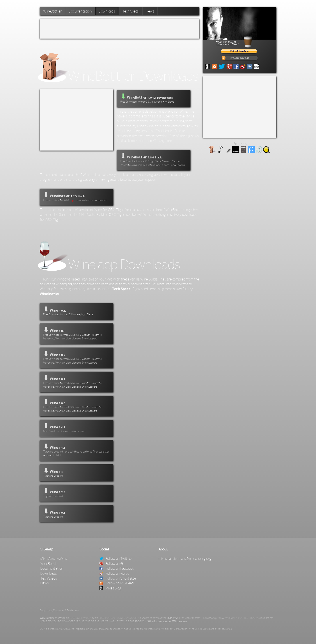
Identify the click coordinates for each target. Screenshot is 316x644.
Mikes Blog (110, 588)
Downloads (107, 11)
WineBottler (52, 11)
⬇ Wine (76, 311)
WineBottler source (159, 621)
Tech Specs (130, 11)
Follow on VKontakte (118, 578)
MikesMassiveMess (54, 559)
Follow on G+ (112, 564)
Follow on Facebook (117, 568)
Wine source (179, 621)
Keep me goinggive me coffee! (239, 41)
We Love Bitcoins (239, 58)
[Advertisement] (119, 29)
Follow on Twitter (116, 559)
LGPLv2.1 (173, 618)
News (150, 11)
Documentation (80, 11)
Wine (62, 618)
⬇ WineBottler (154, 160)
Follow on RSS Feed (117, 583)
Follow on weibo (114, 573)
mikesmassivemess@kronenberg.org (185, 559)
